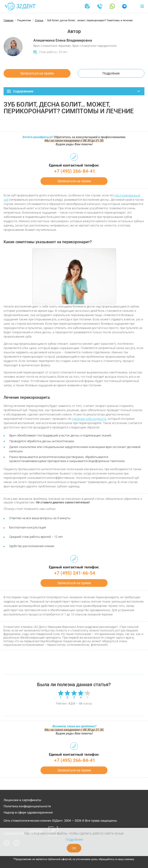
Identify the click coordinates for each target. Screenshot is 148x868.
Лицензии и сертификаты (22, 800)
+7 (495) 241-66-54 (75, 573)
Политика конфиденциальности (27, 806)
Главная (8, 20)
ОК (74, 848)
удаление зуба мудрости (89, 419)
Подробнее (111, 73)
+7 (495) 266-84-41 (75, 171)
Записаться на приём (37, 73)
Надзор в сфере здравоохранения (28, 812)
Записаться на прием (74, 181)
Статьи (39, 20)
